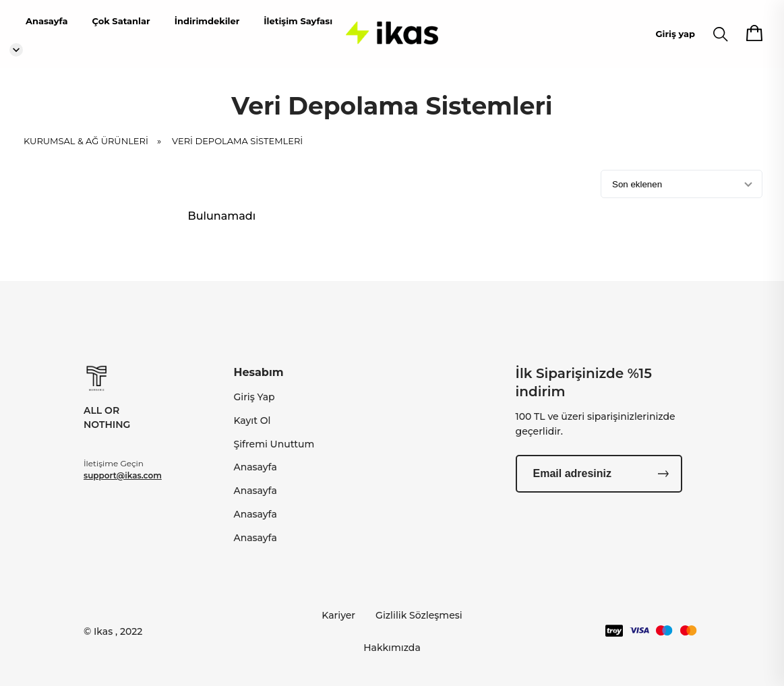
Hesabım (258, 372)
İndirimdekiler (207, 21)
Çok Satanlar (121, 21)
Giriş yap (675, 34)
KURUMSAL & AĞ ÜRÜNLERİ (97, 150)
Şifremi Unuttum (274, 444)
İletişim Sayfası (298, 21)
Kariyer (338, 615)
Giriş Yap (254, 397)
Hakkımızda (392, 648)
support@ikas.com (123, 475)
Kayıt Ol (252, 420)
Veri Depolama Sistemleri (237, 150)
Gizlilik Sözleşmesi (419, 615)
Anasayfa (47, 21)
